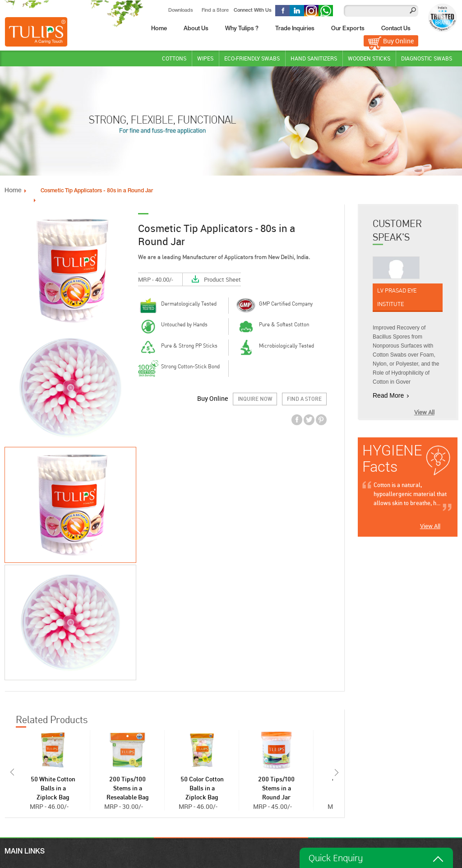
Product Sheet (222, 279)
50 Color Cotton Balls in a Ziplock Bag (202, 788)
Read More (388, 395)
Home (159, 29)
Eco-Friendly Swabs (252, 58)
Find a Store (215, 10)
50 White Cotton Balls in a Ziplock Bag (53, 788)
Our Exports (348, 29)
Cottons (174, 58)
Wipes (205, 58)
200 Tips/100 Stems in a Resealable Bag (128, 788)
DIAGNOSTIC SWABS (427, 58)
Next (337, 772)
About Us (196, 29)
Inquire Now (255, 399)
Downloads (181, 10)
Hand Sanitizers (314, 58)
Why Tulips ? (242, 29)
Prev (11, 772)
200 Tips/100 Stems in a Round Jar (276, 788)
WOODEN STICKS (369, 58)
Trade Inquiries (295, 29)
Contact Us (396, 29)
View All (424, 412)
